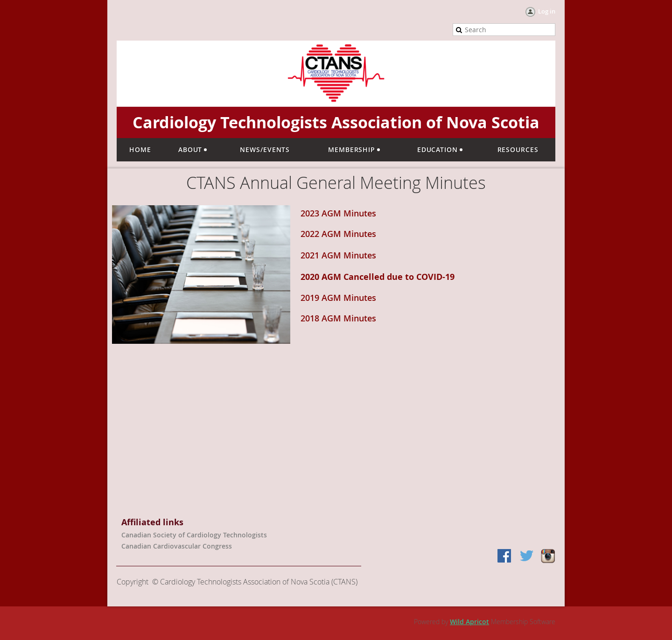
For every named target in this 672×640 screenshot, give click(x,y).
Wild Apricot (469, 622)
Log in (547, 11)
